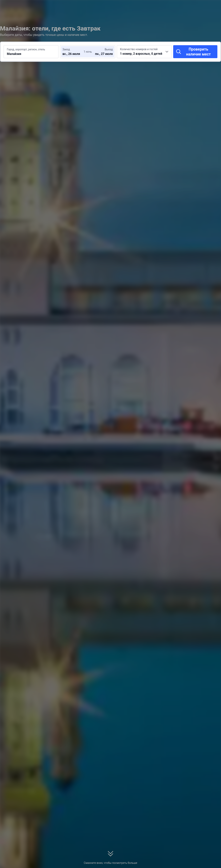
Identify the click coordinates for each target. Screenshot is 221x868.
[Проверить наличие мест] (195, 52)
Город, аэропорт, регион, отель (26, 49)
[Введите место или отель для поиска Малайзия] (31, 52)
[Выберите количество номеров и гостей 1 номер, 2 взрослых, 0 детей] (144, 52)
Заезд (66, 49)
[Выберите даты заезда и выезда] (74, 52)
